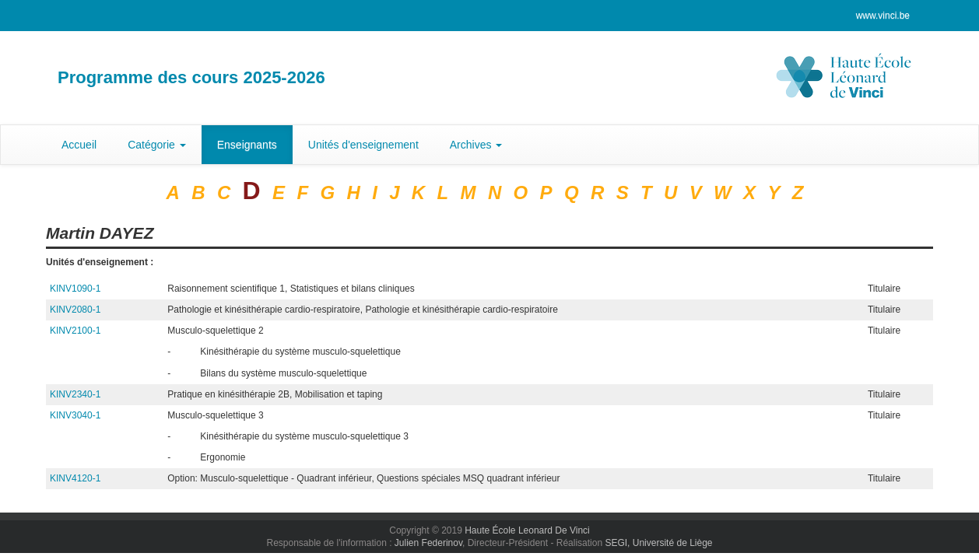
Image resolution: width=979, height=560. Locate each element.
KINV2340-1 (75, 394)
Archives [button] (476, 145)
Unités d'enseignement (363, 145)
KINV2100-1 (75, 331)
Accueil (79, 145)
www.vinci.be (883, 16)
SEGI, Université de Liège (658, 543)
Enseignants (247, 145)
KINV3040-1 (75, 415)
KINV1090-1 (75, 289)
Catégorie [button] (157, 145)
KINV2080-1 (75, 310)
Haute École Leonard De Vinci (527, 530)
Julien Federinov (428, 543)
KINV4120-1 (75, 478)
